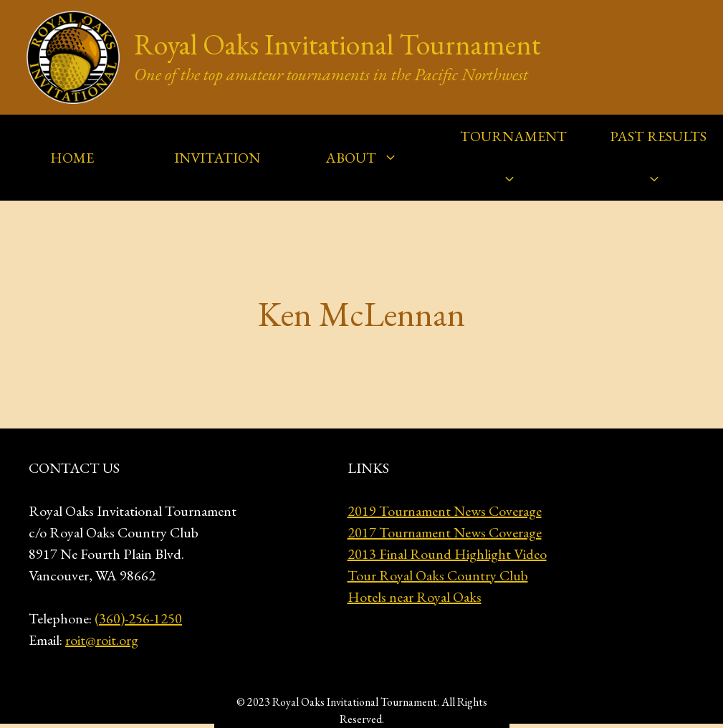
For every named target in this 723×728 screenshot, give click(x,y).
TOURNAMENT (513, 164)
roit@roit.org (102, 640)
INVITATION (217, 158)
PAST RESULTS (658, 164)
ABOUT (369, 158)
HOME (72, 158)
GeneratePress (478, 701)
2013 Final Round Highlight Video (447, 554)
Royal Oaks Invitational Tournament (337, 44)
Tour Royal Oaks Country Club (438, 575)
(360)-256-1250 (138, 618)
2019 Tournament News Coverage (445, 511)
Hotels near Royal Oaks (415, 597)
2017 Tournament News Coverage (445, 532)
